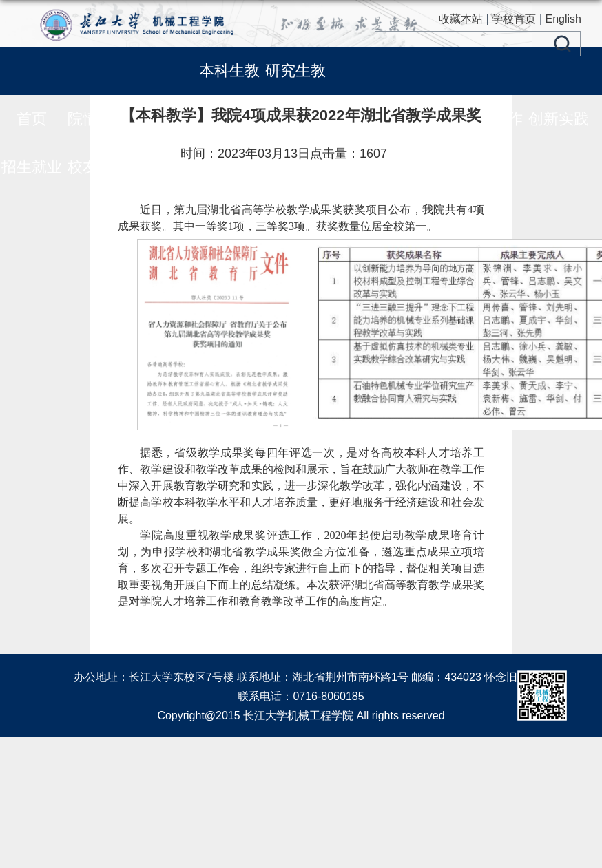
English (563, 19)
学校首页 (514, 19)
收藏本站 (461, 19)
